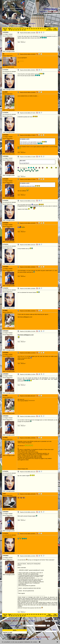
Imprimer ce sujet (7, 632)
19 (9, 30)
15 (38, 29)
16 (41, 29)
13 (34, 29)
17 (43, 29)
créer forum (13, 637)
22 (16, 30)
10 (27, 29)
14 (36, 29)
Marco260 (51, 12)
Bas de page (5, 29)
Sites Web (15, 23)
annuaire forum (31, 637)
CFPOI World (7, 23)
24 (21, 30)
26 (25, 30)
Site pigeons (23, 23)
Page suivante (55, 29)
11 (29, 29)
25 (23, 30)
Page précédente (49, 29)
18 (45, 29)
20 (12, 30)
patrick (56, 12)
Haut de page (5, 615)
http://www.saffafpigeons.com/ (26, 335)
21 (14, 30)
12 (32, 29)
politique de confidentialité (43, 637)
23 (18, 30)
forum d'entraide (22, 637)
